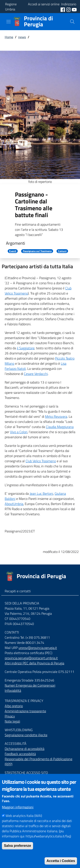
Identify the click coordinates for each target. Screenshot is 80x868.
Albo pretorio (14, 706)
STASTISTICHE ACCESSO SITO (26, 773)
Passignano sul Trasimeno (37, 251)
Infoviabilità (13, 690)
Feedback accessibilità (20, 754)
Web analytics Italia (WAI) (24, 825)
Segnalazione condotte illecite (26, 735)
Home (9, 37)
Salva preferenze (17, 855)
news (22, 37)
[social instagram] (69, 9)
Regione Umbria (11, 7)
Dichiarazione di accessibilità (25, 749)
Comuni (62, 251)
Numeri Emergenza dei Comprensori (30, 685)
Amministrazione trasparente (25, 711)
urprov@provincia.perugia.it (38, 648)
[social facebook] (63, 9)
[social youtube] (74, 9)
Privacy (10, 716)
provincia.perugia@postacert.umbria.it (31, 658)
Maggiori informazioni (18, 817)
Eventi (13, 251)
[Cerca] (72, 22)
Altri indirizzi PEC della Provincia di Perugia (34, 663)
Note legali (12, 721)
